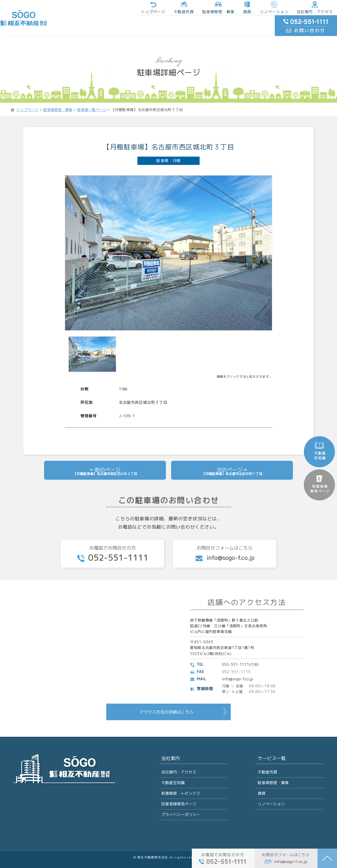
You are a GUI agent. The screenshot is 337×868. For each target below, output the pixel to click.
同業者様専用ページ (178, 786)
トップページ (114, 9)
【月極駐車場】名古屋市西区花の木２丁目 (105, 443)
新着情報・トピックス (180, 773)
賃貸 (202, 9)
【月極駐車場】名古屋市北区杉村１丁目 (232, 443)
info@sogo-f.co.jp (239, 654)
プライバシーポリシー (180, 798)
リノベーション (227, 9)
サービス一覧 (271, 735)
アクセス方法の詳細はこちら (166, 687)
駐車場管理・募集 (273, 760)
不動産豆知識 (173, 760)
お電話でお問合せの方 (112, 527)
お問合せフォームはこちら (225, 527)
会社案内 (170, 735)
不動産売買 (143, 9)
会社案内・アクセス (264, 9)
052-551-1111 (236, 640)
